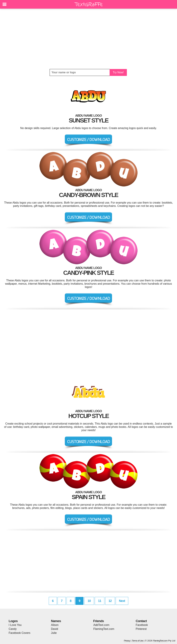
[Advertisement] (88, 39)
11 (100, 601)
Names (56, 621)
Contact (141, 621)
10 (89, 601)
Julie (54, 633)
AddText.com (101, 625)
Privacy (127, 641)
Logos (13, 621)
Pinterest (141, 629)
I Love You (15, 625)
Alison (55, 625)
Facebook (142, 625)
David (55, 629)
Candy (13, 629)
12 (110, 601)
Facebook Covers (19, 633)
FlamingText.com (104, 629)
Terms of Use (138, 641)
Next (122, 601)
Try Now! (118, 72)
